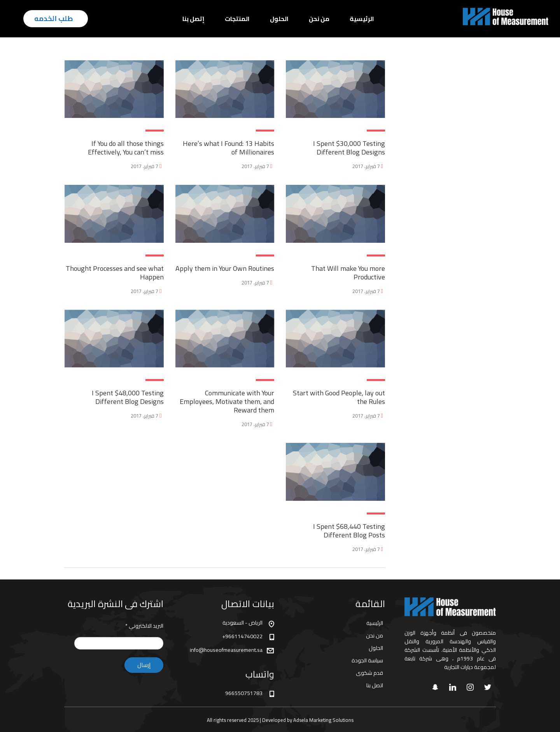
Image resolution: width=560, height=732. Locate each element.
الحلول (279, 19)
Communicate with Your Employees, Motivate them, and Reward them (227, 401)
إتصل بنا (193, 19)
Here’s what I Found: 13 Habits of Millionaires (228, 148)
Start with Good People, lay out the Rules (339, 397)
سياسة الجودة (367, 660)
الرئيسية (362, 19)
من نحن (319, 19)
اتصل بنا (375, 685)
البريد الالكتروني (144, 626)
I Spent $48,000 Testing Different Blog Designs (128, 397)
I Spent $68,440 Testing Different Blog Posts (349, 531)
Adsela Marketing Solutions (323, 720)
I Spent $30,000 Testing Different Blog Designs (349, 148)
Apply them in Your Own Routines (225, 268)
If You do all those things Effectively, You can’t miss (126, 148)
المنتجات (237, 19)
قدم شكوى (369, 673)
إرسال (144, 665)
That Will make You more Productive (348, 273)
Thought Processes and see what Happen (115, 273)
